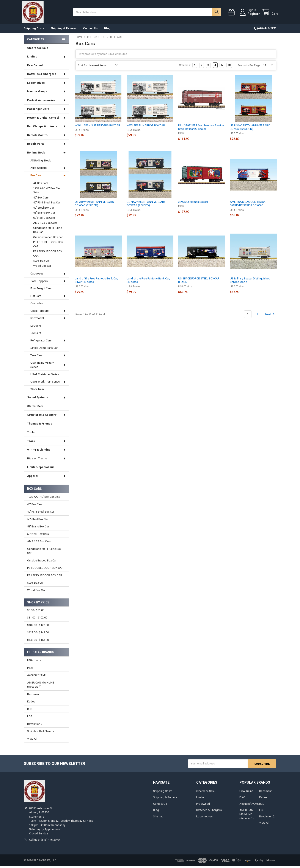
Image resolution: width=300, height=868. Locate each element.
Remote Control (46, 137)
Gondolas (37, 305)
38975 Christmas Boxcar (193, 204)
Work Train (37, 391)
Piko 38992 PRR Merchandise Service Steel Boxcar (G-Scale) (201, 129)
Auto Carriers (48, 170)
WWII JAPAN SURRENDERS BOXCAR (97, 127)
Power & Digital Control (46, 119)
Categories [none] (35, 41)
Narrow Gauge (46, 93)
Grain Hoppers (48, 312)
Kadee (31, 703)
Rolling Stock (46, 154)
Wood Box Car (42, 267)
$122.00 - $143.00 (38, 634)
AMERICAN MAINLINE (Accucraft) (41, 686)
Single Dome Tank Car (44, 350)
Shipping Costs (34, 30)
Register (252, 14)
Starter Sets (35, 408)
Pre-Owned (35, 67)
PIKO (30, 669)
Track (46, 443)
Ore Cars (36, 335)
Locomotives (46, 84)
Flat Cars (48, 298)
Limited (46, 58)
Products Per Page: (249, 67)
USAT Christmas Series (45, 376)
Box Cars (48, 177)
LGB (30, 718)
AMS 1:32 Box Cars (45, 224)
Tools (31, 434)
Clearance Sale (38, 50)
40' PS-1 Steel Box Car (47, 204)
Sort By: (83, 67)
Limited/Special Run (41, 469)
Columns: (185, 67)
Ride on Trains (46, 460)
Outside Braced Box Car (48, 239)
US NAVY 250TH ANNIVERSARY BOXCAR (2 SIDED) (146, 205)
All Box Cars (41, 185)
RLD (30, 711)
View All (32, 740)
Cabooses (48, 275)
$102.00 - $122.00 (38, 627)
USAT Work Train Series (48, 383)
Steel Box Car (41, 262)
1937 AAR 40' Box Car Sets (47, 192)
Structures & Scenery (46, 416)
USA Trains (34, 662)
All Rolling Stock (41, 162)
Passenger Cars (46, 111)
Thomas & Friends (40, 425)
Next (271, 316)
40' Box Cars (41, 199)
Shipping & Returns (64, 30)
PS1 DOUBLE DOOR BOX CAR (48, 246)
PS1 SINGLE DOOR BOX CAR (48, 255)
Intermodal (48, 320)
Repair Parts (46, 145)
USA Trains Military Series (48, 367)
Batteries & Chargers (46, 76)
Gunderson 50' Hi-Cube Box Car (48, 232)
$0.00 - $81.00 (36, 612)
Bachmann (34, 696)
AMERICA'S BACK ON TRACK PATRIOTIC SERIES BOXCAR (248, 205)
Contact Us (90, 30)
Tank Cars (48, 357)
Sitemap (158, 818)
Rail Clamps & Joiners (46, 128)
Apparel (46, 478)
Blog (107, 30)
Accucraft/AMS (37, 677)
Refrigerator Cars (48, 342)
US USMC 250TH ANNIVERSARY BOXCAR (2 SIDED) (250, 129)
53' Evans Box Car (44, 214)
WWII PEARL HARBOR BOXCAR (146, 127)
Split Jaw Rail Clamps (41, 733)
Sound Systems (46, 399)
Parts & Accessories (46, 102)
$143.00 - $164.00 (38, 641)
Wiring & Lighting (46, 451)
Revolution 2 (35, 725)
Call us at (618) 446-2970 (44, 841)
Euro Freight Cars (41, 290)
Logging (36, 327)
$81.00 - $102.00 (37, 619)
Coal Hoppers (48, 283)
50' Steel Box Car (44, 209)
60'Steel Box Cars (44, 219)
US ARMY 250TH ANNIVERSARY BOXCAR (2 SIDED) (95, 205)
